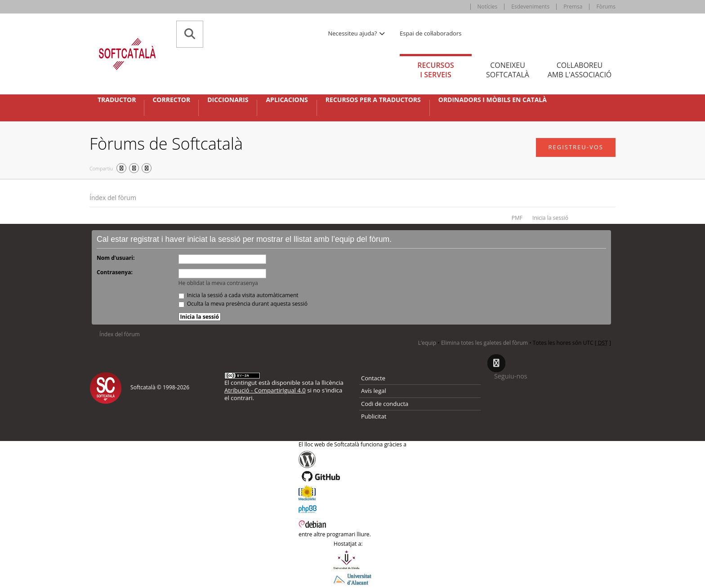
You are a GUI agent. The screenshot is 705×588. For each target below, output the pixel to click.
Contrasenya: (115, 272)
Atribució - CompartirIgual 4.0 (265, 390)
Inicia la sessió (550, 218)
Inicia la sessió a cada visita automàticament (239, 295)
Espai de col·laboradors (431, 33)
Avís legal (374, 391)
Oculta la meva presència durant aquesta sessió (243, 304)
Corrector (171, 100)
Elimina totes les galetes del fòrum (484, 343)
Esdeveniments (530, 7)
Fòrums (606, 7)
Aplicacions (287, 100)
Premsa (573, 7)
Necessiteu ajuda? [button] (357, 33)
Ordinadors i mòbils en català (493, 100)
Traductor (117, 100)
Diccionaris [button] (228, 100)
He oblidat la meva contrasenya (218, 283)
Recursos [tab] (436, 70)
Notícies (488, 7)
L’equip (427, 343)
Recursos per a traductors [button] (373, 100)
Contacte (373, 378)
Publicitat (374, 416)
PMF (517, 218)
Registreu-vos (576, 147)
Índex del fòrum (113, 198)
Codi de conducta (385, 404)
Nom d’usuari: (116, 258)
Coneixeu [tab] (508, 70)
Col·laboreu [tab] (580, 70)
